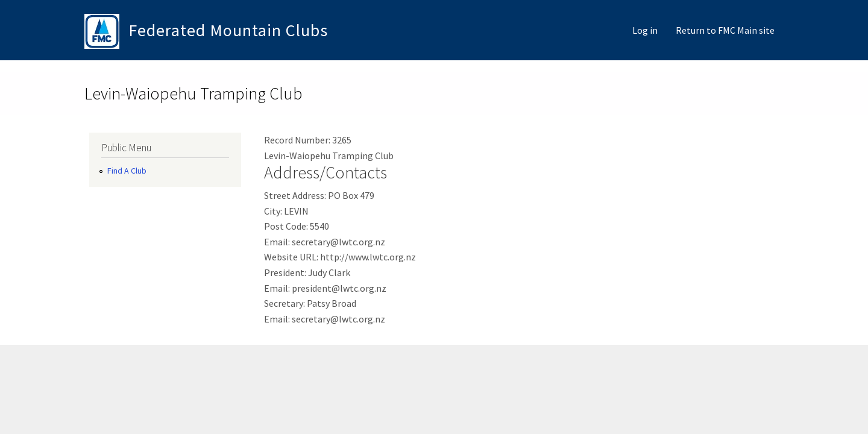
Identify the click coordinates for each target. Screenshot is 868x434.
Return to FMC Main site (725, 30)
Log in (645, 30)
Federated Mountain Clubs (228, 30)
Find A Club (127, 171)
